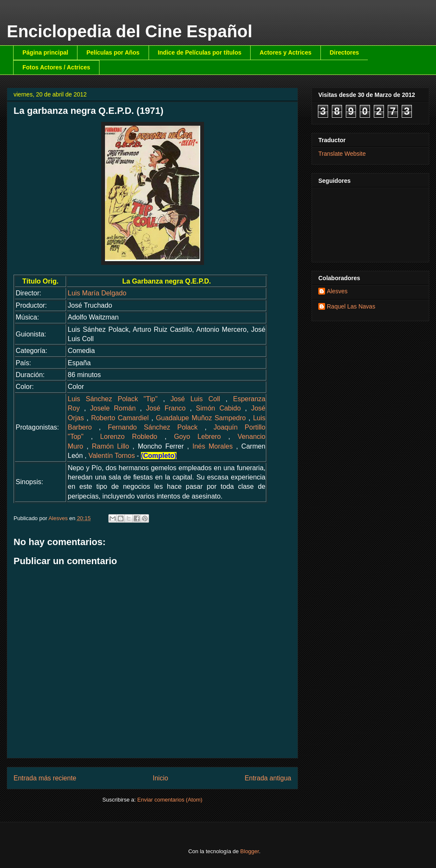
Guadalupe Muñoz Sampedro (201, 418)
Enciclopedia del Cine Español (130, 31)
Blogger (250, 851)
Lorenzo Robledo (129, 437)
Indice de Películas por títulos (200, 52)
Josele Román (113, 408)
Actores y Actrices (285, 52)
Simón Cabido (218, 408)
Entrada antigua (268, 778)
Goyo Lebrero (197, 437)
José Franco (166, 408)
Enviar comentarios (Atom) (170, 800)
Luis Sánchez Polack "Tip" (113, 399)
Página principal (45, 52)
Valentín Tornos (112, 456)
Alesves (337, 291)
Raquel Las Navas (351, 306)
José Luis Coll (195, 399)
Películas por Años (113, 52)
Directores (344, 52)
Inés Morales (212, 446)
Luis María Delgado (97, 293)
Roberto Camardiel (120, 418)
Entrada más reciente (45, 778)
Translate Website (342, 154)
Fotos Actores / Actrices (56, 67)
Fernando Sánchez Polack (153, 427)
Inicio (160, 778)
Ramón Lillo (110, 446)
